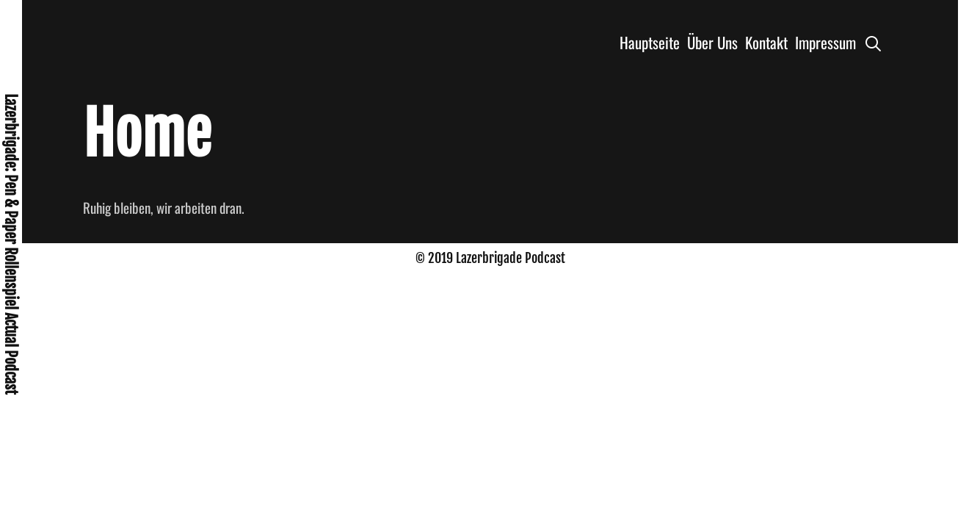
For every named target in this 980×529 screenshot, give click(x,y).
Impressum (825, 42)
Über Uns (712, 42)
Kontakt (766, 42)
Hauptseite (650, 42)
